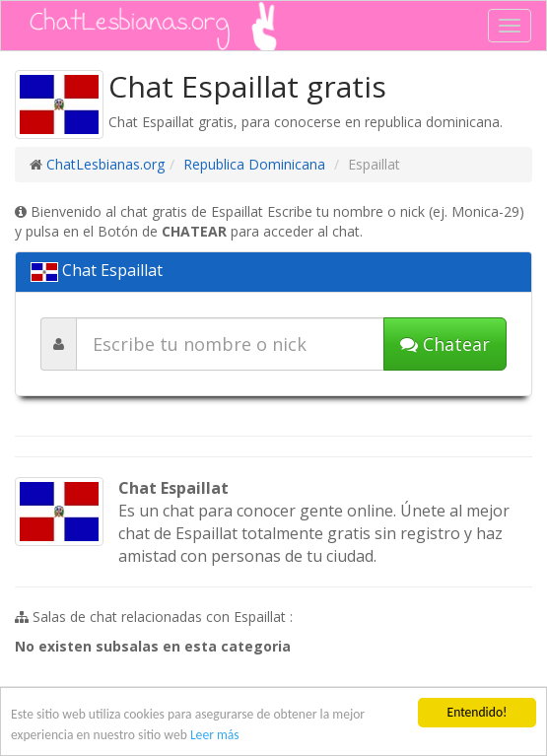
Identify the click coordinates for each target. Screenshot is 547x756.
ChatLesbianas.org (105, 164)
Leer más (215, 735)
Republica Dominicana (254, 164)
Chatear (445, 344)
